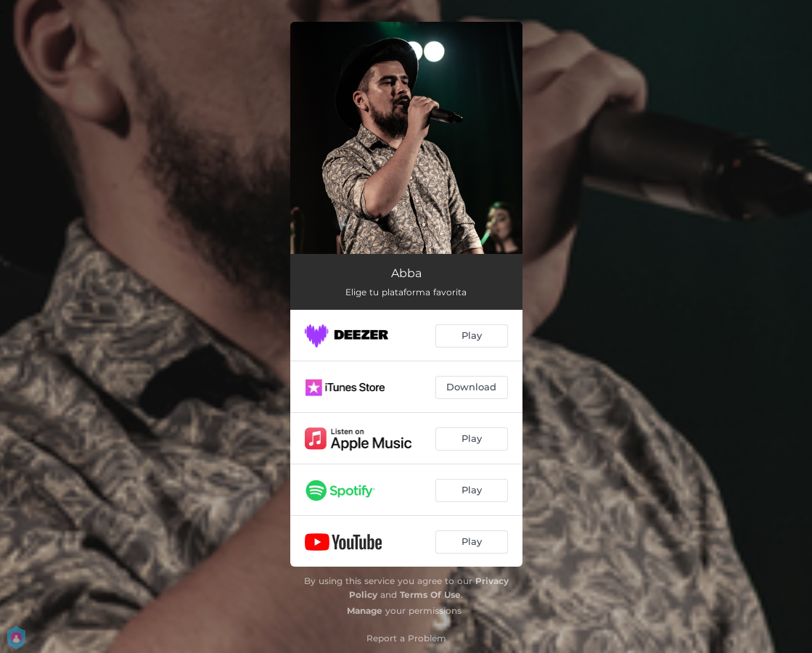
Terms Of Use (430, 595)
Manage (365, 611)
